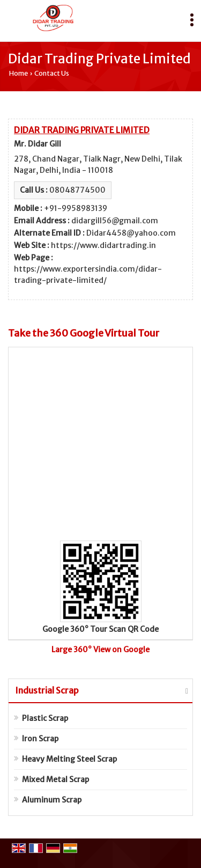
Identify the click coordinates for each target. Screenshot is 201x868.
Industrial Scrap (47, 690)
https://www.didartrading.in (103, 245)
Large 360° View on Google (100, 650)
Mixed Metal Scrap (55, 779)
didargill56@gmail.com (115, 221)
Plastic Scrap (45, 718)
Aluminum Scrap (52, 800)
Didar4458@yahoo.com (131, 233)
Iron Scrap (40, 739)
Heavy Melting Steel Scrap (69, 759)
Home (18, 73)
